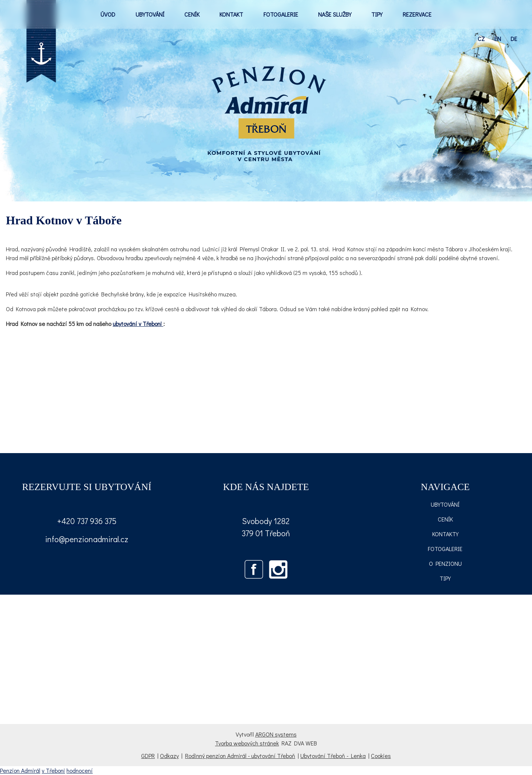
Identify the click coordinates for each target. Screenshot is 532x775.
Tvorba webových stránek (247, 743)
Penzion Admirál (20, 770)
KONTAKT (231, 14)
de (514, 39)
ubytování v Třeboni (138, 324)
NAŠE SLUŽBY (335, 14)
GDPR (148, 756)
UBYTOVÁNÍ (150, 14)
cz (481, 39)
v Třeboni (53, 770)
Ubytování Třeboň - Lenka (333, 756)
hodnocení (80, 770)
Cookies (381, 756)
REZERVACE (417, 14)
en (498, 39)
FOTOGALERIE (281, 14)
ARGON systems (276, 734)
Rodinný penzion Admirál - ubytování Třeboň (240, 756)
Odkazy (169, 756)
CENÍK (192, 14)
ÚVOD (108, 14)
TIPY (377, 14)
